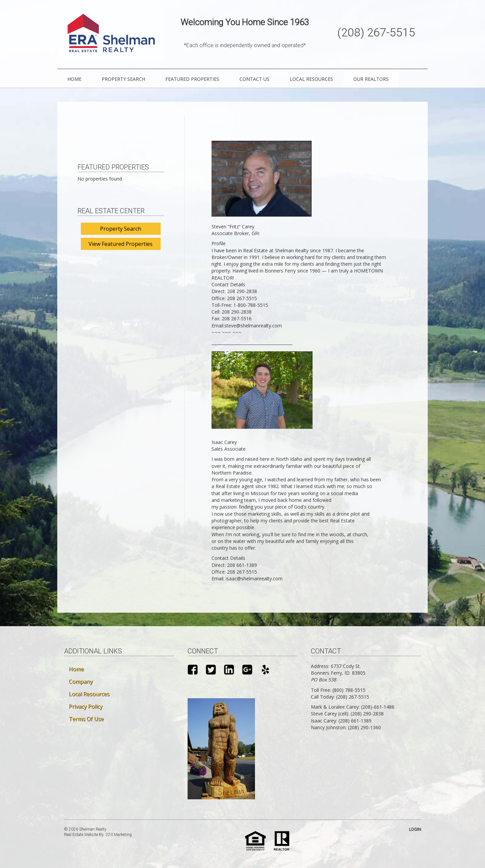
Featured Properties (192, 79)
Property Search (123, 79)
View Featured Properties (121, 243)
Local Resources (311, 79)
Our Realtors (371, 79)
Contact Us (254, 79)
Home (74, 79)
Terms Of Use (86, 718)
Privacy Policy (86, 706)
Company (81, 681)
